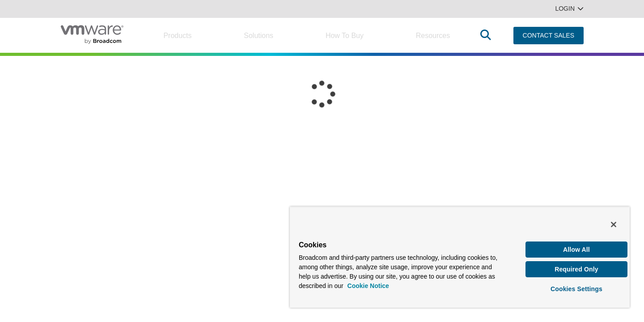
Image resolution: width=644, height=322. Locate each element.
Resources (433, 36)
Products (177, 36)
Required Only (576, 268)
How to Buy (345, 36)
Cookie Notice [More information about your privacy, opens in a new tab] (368, 284)
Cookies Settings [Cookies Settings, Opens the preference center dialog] (576, 288)
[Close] (614, 222)
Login (569, 8)
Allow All (576, 247)
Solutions (258, 36)
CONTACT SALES (549, 35)
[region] (460, 256)
